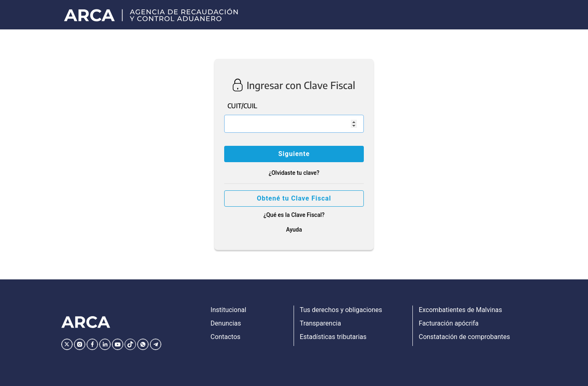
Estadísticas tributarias (333, 337)
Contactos (226, 337)
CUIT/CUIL (242, 106)
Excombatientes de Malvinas (460, 310)
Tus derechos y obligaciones (341, 310)
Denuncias (226, 323)
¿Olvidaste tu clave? (294, 173)
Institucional (228, 310)
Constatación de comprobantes (464, 337)
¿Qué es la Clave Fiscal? (294, 215)
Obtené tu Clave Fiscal (294, 198)
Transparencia (320, 323)
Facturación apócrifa (448, 323)
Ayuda (294, 230)
